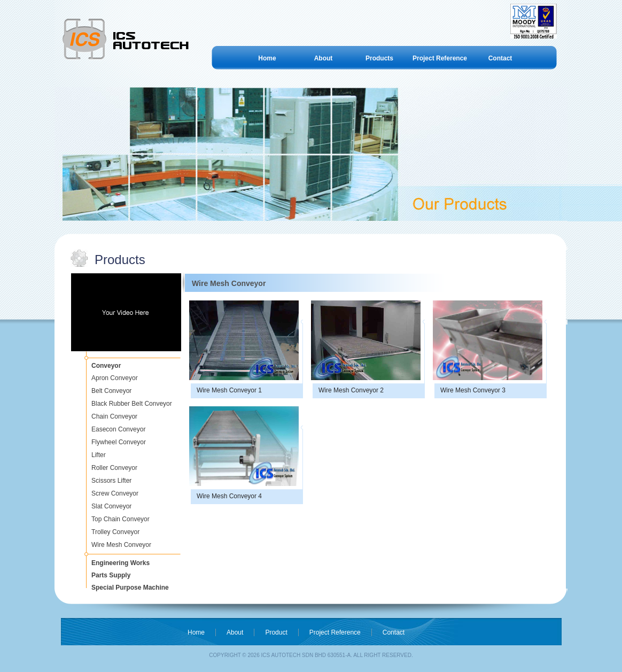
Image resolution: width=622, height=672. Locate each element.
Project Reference (440, 58)
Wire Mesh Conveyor (121, 545)
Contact (500, 58)
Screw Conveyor (115, 493)
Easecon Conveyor (118, 429)
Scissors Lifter (111, 481)
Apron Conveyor (115, 378)
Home (267, 58)
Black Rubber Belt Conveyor (132, 404)
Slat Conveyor (111, 506)
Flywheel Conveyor (119, 442)
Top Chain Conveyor (120, 519)
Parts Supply (111, 575)
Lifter (99, 455)
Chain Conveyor (114, 416)
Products (379, 58)
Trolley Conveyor (115, 532)
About (324, 58)
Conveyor (106, 366)
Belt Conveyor (111, 391)
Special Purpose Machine (130, 588)
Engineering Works (120, 563)
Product (276, 632)
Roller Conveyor (114, 468)
